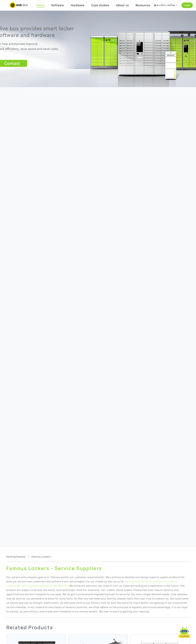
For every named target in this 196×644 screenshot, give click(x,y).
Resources (143, 5)
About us (122, 5)
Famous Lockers (41, 557)
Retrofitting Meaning (30, 586)
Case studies (100, 5)
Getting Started (16, 557)
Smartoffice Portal (136, 582)
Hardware (78, 5)
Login (187, 5)
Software (58, 5)
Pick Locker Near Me (56, 586)
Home (40, 5)
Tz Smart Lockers (160, 582)
